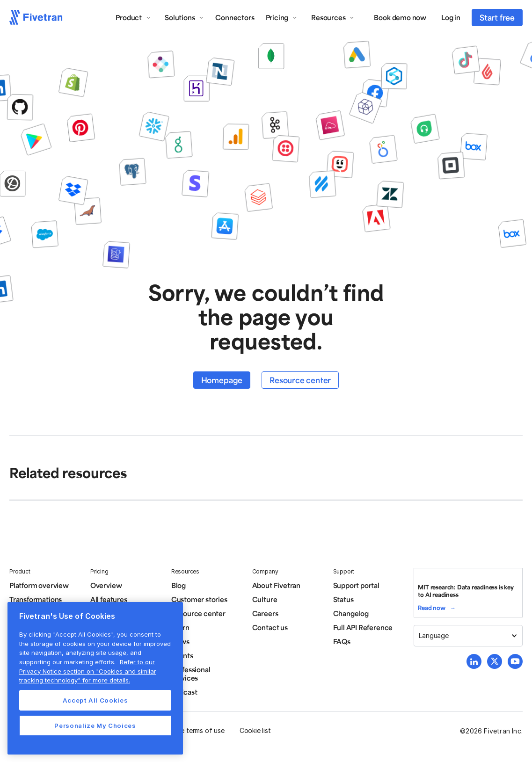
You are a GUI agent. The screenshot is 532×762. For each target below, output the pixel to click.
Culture (265, 599)
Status (343, 599)
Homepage (222, 380)
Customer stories (199, 599)
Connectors (235, 17)
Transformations (36, 599)
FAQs (342, 641)
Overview (106, 585)
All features (109, 599)
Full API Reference (363, 627)
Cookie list (255, 730)
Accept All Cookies (95, 700)
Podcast (184, 692)
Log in (451, 17)
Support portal (356, 585)
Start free (497, 17)
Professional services (191, 674)
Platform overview (39, 585)
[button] (133, 17)
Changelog (351, 613)
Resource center (300, 380)
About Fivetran (276, 585)
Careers (265, 613)
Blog (179, 585)
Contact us (270, 627)
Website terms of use (192, 730)
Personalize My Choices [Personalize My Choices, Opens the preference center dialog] (95, 726)
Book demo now (400, 17)
